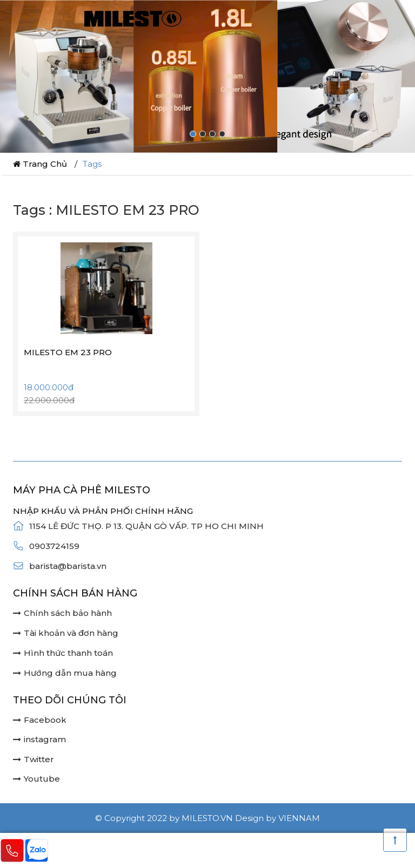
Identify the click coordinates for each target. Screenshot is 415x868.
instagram (39, 739)
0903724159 (54, 546)
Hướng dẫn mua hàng (65, 673)
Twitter (34, 759)
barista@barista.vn (68, 566)
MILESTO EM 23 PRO (68, 352)
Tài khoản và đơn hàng (66, 633)
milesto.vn (207, 818)
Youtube (36, 779)
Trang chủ (40, 164)
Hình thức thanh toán (63, 653)
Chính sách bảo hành (62, 613)
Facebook (40, 720)
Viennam (299, 818)
